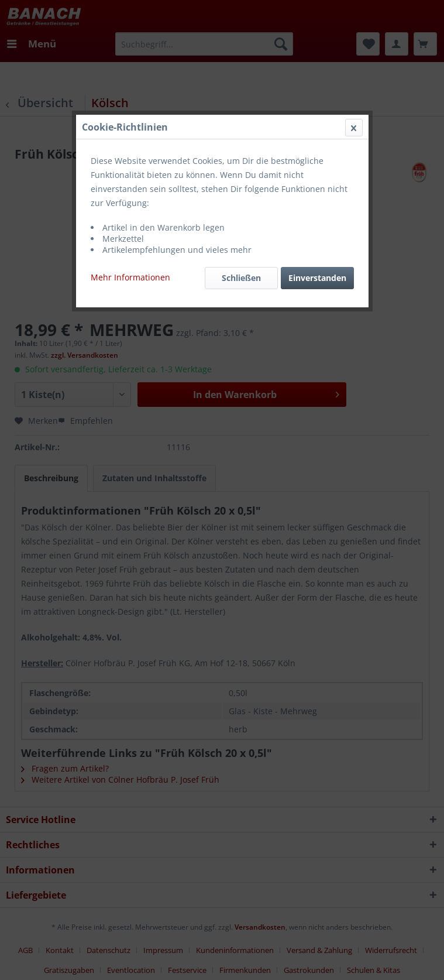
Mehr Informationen (130, 277)
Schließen (241, 278)
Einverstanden (317, 278)
